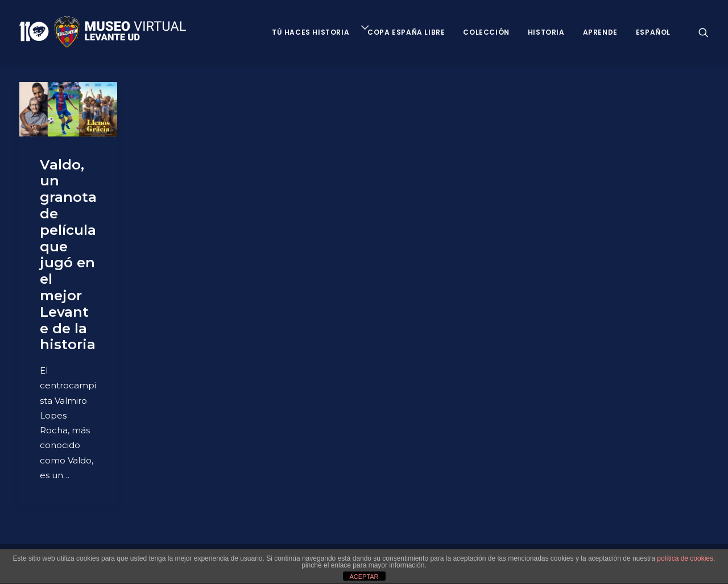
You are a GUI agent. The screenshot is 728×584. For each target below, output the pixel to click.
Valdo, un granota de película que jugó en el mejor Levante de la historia (68, 255)
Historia (546, 32)
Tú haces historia (311, 32)
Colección (486, 32)
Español (653, 32)
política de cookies (685, 558)
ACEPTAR (364, 577)
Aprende (600, 32)
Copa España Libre (406, 32)
